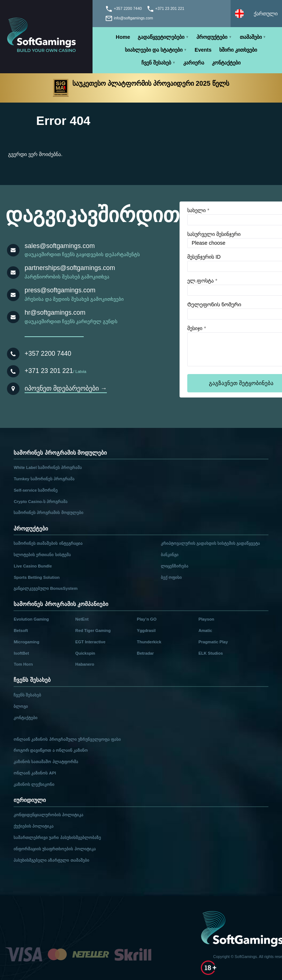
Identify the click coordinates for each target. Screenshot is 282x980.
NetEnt (82, 619)
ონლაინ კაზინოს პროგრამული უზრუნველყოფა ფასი (67, 739)
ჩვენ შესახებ (156, 63)
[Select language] (256, 14)
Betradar (145, 653)
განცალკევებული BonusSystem (46, 588)
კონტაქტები (226, 63)
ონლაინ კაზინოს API (35, 773)
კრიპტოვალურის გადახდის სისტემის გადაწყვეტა (210, 543)
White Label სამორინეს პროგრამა (48, 467)
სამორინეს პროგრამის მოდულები (48, 513)
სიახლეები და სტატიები (154, 50)
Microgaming (26, 642)
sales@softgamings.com (60, 246)
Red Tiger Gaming (93, 630)
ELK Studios (211, 653)
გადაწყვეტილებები (161, 37)
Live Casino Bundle (33, 566)
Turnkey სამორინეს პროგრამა (44, 479)
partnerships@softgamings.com (70, 268)
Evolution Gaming (31, 619)
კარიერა (194, 63)
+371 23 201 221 (49, 371)
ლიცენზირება (175, 566)
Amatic (205, 630)
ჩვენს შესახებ (27, 695)
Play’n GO (147, 619)
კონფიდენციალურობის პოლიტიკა (48, 815)
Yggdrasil (146, 630)
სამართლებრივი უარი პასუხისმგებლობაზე (57, 837)
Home (123, 37)
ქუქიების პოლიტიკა (34, 826)
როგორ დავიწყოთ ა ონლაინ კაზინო (50, 750)
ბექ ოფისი (171, 577)
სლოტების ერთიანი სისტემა (42, 555)
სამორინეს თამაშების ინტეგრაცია (48, 543)
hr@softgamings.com (55, 313)
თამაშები (251, 37)
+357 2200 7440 (48, 354)
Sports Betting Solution (37, 577)
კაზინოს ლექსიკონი (34, 784)
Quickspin (85, 653)
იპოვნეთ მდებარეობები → (66, 388)
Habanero (85, 664)
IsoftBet (21, 653)
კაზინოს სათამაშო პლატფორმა (46, 762)
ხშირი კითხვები (238, 50)
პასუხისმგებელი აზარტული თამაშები (51, 860)
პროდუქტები (212, 37)
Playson (207, 619)
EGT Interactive (90, 642)
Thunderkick (149, 642)
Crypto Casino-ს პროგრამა (40, 502)
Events (203, 50)
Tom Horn (23, 664)
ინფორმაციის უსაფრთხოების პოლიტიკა (55, 849)
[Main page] (46, 36)
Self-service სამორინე (36, 490)
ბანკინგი (170, 555)
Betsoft (21, 630)
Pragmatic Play (213, 642)
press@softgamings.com (60, 290)
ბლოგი (21, 706)
